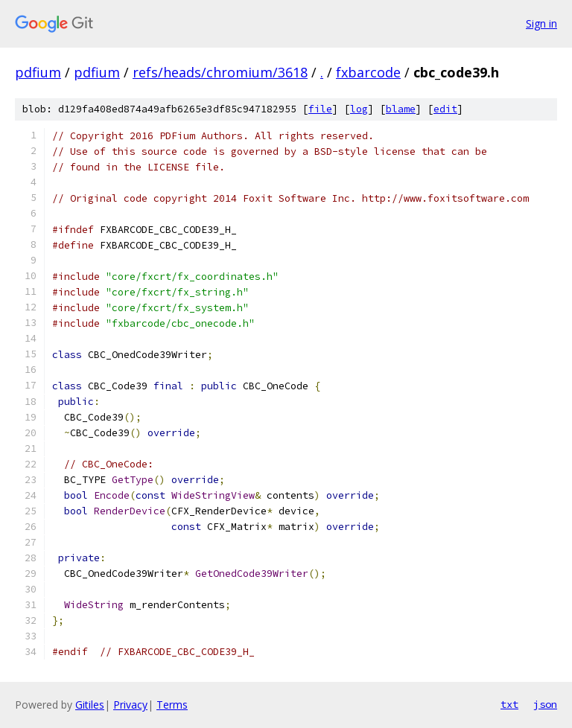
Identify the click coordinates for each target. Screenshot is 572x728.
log (359, 109)
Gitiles (90, 705)
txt (509, 704)
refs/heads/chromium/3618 (220, 72)
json (545, 704)
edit (445, 109)
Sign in (541, 23)
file (320, 109)
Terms (172, 705)
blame (401, 109)
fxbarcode (368, 72)
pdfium (38, 72)
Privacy (130, 705)
